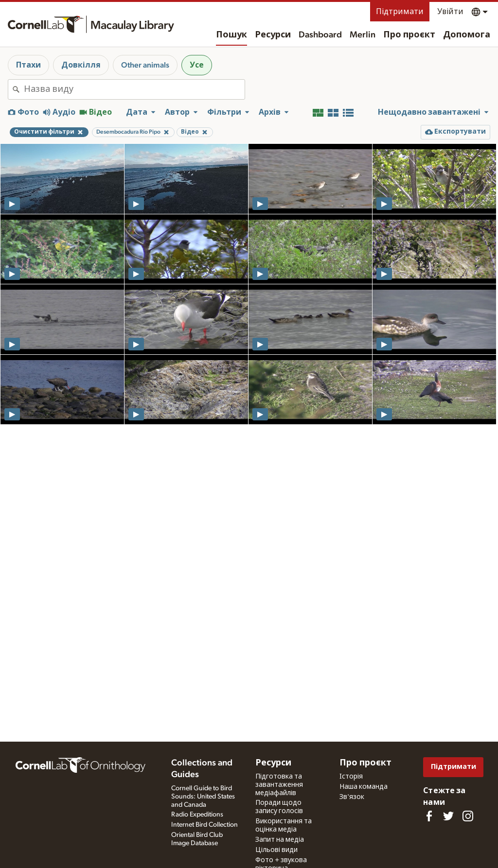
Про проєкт (409, 35)
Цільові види (276, 850)
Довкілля (81, 65)
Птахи (28, 65)
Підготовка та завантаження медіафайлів (279, 785)
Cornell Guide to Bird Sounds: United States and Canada (203, 797)
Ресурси (273, 35)
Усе (197, 65)
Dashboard (320, 35)
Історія (351, 777)
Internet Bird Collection (205, 825)
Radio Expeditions (197, 815)
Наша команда (364, 787)
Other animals (145, 65)
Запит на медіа (280, 840)
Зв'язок (352, 797)
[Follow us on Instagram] (468, 816)
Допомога (467, 35)
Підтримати (400, 12)
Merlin (363, 35)
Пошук (231, 35)
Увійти (450, 12)
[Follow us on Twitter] (448, 816)
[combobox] (134, 89)
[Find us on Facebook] (429, 816)
